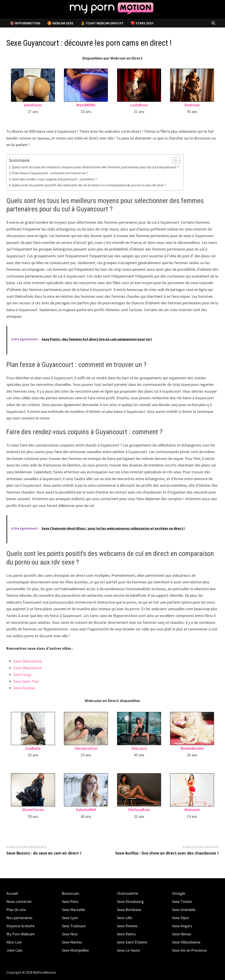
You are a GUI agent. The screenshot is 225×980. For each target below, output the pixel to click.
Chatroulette (127, 893)
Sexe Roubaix (24, 688)
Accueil (12, 893)
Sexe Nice (70, 934)
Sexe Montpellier (75, 950)
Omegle (179, 893)
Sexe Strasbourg (130, 901)
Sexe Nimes (182, 934)
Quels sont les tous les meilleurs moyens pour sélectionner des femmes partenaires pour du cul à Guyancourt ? (95, 167)
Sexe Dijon (181, 918)
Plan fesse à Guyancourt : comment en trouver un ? (50, 173)
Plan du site (16, 910)
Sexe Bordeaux (129, 910)
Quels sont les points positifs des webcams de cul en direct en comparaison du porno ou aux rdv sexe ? (89, 185)
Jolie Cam (15, 950)
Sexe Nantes (72, 942)
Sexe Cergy (22, 674)
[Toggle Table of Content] (174, 160)
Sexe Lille (124, 918)
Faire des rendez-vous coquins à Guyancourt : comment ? (54, 179)
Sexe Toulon (182, 901)
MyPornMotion (44, 972)
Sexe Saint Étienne (132, 942)
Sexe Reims (126, 934)
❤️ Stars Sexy (142, 23)
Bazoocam (71, 893)
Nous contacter (19, 901)
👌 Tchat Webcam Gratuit (102, 23)
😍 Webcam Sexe (60, 23)
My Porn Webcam (21, 934)
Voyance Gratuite (20, 926)
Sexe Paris (70, 901)
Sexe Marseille (73, 910)
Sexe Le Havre (128, 950)
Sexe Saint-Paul (26, 681)
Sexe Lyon (70, 918)
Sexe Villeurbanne (28, 661)
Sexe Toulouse (74, 926)
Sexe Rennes (127, 926)
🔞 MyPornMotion (25, 23)
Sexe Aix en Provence (189, 950)
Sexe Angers (182, 926)
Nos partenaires (19, 918)
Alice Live (14, 942)
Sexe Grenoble (184, 910)
